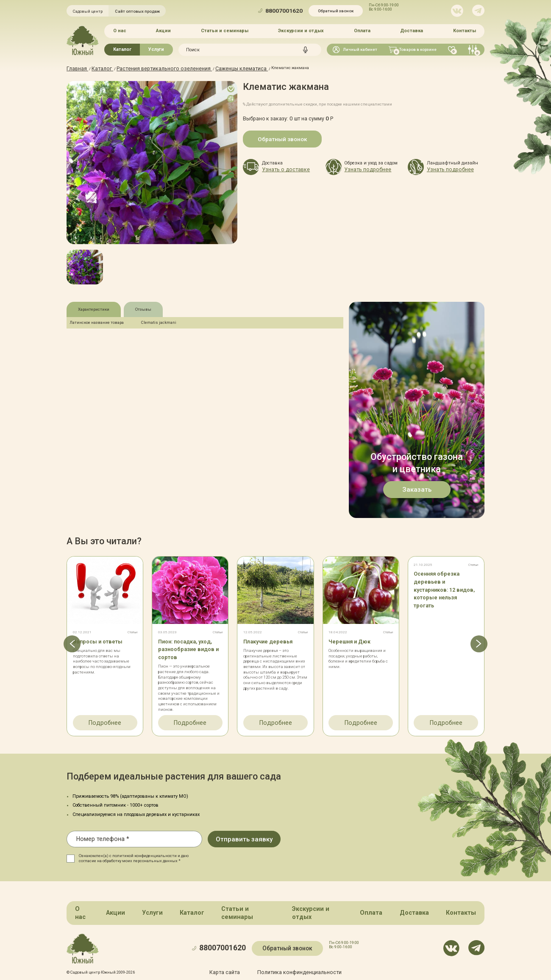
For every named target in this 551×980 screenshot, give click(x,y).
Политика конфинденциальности (296, 954)
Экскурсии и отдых (301, 30)
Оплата (362, 30)
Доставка (412, 30)
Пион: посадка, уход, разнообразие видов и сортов (190, 647)
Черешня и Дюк (351, 640)
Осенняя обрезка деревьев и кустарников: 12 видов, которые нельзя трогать (438, 587)
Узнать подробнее (362, 168)
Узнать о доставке (280, 168)
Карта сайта (234, 954)
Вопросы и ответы (99, 640)
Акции (163, 30)
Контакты (465, 30)
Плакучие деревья (270, 640)
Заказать (417, 488)
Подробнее (105, 719)
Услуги (156, 48)
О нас (120, 30)
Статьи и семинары (225, 30)
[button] (66, 642)
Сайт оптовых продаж (137, 11)
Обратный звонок (336, 11)
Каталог (122, 48)
